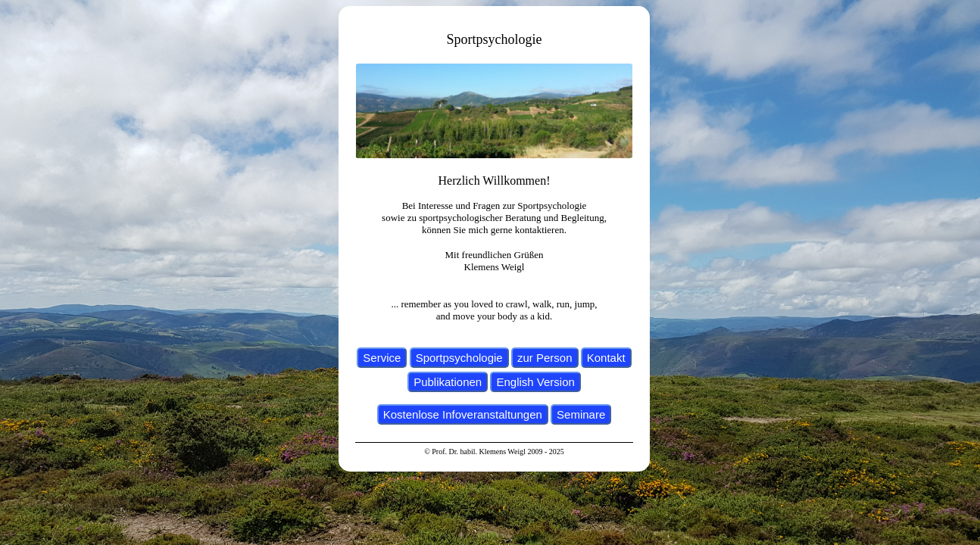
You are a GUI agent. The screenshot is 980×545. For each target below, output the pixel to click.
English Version (535, 382)
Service (382, 358)
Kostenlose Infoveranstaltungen (463, 414)
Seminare (581, 414)
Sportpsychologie (459, 358)
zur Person (545, 358)
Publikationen (448, 382)
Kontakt (606, 358)
